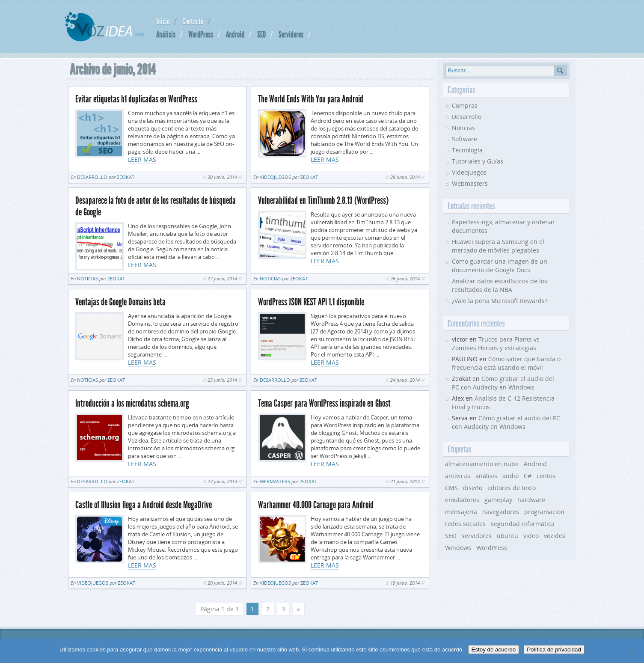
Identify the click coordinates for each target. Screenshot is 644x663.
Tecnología (467, 150)
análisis (486, 476)
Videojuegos (275, 177)
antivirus (458, 476)
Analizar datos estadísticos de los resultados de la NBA (500, 285)
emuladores (462, 500)
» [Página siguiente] (298, 609)
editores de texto (512, 488)
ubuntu (507, 536)
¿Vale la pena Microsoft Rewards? (500, 301)
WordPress (201, 34)
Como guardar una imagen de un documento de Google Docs (500, 266)
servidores (477, 536)
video (531, 536)
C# (528, 476)
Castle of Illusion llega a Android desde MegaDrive (144, 505)
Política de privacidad (554, 650)
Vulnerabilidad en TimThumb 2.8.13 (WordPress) (323, 201)
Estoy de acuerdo (494, 650)
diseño (473, 488)
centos (546, 476)
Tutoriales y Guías (478, 161)
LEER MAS (142, 159)
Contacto (193, 21)
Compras (465, 106)
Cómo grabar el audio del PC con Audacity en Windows (503, 383)
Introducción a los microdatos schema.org (132, 403)
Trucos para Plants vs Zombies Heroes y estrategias (496, 343)
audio (510, 476)
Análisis (166, 34)
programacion (544, 512)
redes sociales (465, 524)
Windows (458, 548)
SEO (261, 34)
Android (235, 34)
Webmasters (275, 481)
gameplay (498, 500)
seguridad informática (523, 524)
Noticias (88, 278)
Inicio (163, 21)
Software (464, 139)
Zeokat (126, 177)
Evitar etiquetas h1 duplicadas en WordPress (136, 99)
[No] (633, 651)
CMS (451, 488)
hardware (531, 500)
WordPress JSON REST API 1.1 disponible (311, 302)
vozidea (555, 536)
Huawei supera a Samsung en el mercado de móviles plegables (498, 246)
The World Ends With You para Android (311, 99)
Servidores (291, 34)
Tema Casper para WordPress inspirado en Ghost (324, 403)
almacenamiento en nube (482, 464)
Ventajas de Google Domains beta (120, 302)
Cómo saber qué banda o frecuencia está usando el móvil (506, 363)
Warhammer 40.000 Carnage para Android (316, 505)
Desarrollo (92, 177)
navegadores (501, 512)
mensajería (461, 512)
